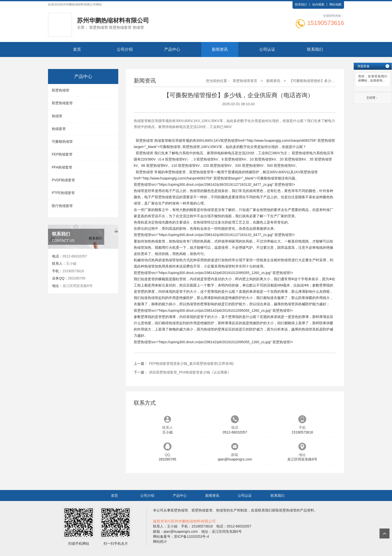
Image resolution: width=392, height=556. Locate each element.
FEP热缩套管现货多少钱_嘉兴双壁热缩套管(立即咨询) (191, 363)
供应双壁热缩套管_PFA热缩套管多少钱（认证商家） (190, 372)
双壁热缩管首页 (245, 81)
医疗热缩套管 (62, 206)
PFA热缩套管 (62, 167)
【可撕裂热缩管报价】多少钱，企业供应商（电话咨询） (333, 81)
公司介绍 (125, 49)
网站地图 (335, 4)
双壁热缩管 (60, 90)
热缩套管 (59, 129)
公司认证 (267, 49)
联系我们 (301, 4)
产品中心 (172, 49)
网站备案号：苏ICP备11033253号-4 (181, 536)
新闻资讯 (220, 49)
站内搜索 (318, 4)
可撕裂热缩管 (62, 141)
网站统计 (160, 541)
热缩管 (57, 116)
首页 (77, 49)
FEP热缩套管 (62, 154)
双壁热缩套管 (62, 103)
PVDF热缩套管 (63, 180)
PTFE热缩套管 (63, 193)
